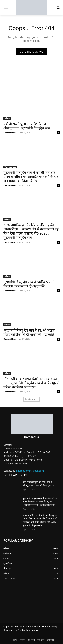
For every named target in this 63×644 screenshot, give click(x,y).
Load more (32, 399)
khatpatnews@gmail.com (30, 471)
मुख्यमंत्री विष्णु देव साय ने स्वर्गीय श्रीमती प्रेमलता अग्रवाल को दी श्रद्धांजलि (29, 284)
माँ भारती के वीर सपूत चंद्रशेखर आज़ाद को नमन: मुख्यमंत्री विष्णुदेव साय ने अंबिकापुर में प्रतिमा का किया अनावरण (31, 383)
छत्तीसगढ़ (7, 118)
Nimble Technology (28, 630)
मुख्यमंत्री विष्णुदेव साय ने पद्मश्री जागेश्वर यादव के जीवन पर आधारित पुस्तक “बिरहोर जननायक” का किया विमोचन (31, 177)
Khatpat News (10, 133)
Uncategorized (10, 167)
